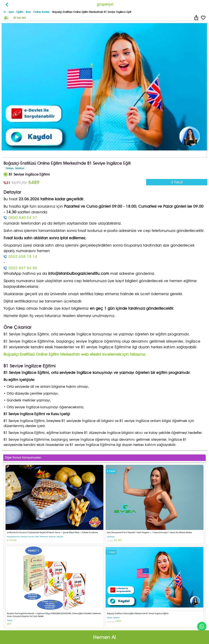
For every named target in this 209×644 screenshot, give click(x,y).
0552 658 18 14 (23, 256)
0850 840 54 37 (23, 218)
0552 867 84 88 (23, 268)
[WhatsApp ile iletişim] (202, 626)
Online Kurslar (41, 12)
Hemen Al (105, 637)
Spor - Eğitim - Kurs (20, 12)
